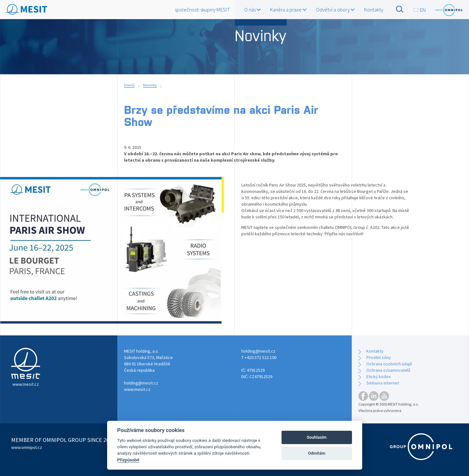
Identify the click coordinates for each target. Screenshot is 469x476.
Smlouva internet (383, 383)
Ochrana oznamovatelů (388, 370)
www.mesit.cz (137, 389)
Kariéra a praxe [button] (288, 10)
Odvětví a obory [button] (335, 10)
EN (423, 10)
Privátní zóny (379, 357)
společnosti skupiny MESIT (202, 10)
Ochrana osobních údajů (389, 364)
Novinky (150, 85)
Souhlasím (317, 437)
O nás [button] (252, 10)
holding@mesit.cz (141, 383)
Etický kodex (378, 377)
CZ (416, 10)
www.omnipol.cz (27, 447)
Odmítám (317, 453)
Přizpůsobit (128, 460)
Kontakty (374, 10)
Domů (129, 85)
